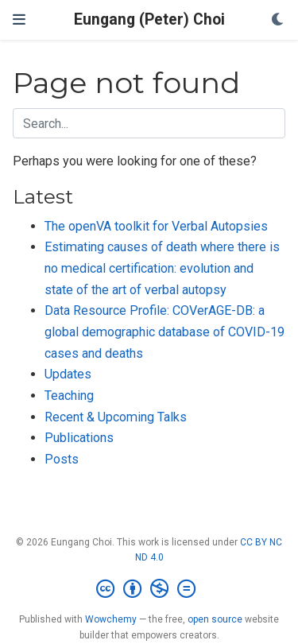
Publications (79, 438)
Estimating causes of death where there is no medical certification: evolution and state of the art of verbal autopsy (162, 268)
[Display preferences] (278, 20)
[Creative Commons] (149, 589)
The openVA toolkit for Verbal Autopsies (156, 226)
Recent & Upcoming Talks (116, 417)
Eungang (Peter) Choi (149, 19)
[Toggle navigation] (19, 19)
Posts (62, 459)
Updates (68, 374)
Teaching (69, 396)
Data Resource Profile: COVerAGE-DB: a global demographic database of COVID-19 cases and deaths (164, 332)
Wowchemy (111, 619)
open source (215, 619)
